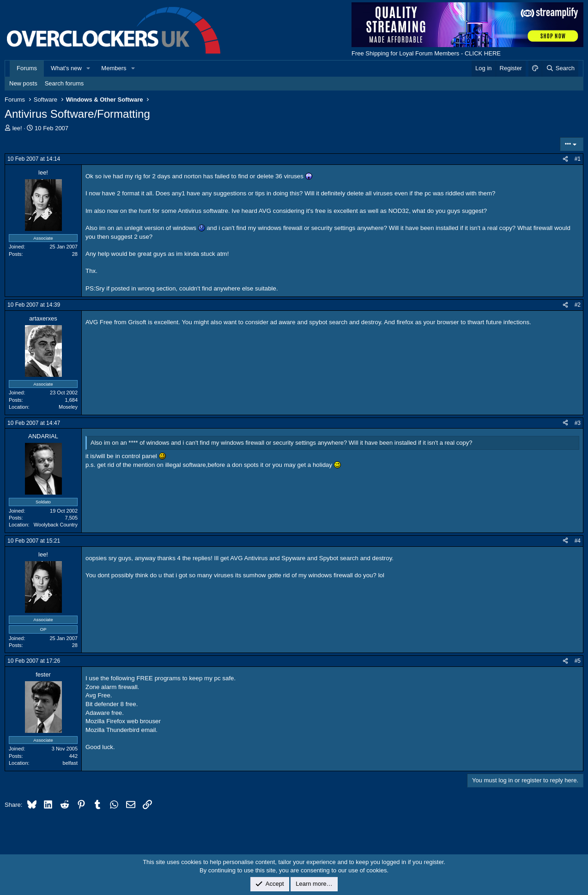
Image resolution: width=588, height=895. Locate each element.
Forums (27, 68)
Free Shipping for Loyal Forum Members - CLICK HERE (426, 53)
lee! (17, 128)
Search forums (64, 83)
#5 (578, 661)
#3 (578, 423)
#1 (578, 159)
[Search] (560, 68)
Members (114, 68)
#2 (578, 305)
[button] (89, 68)
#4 (578, 541)
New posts (23, 83)
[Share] (565, 159)
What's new (66, 68)
